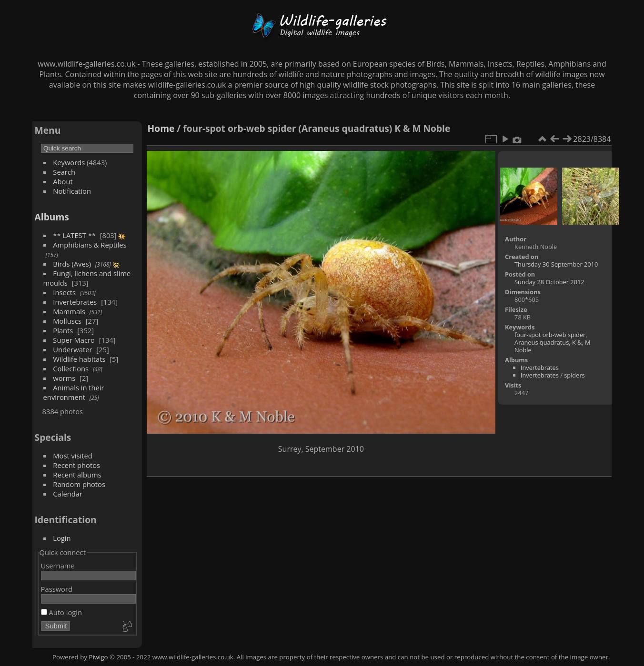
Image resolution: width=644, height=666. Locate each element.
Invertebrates (75, 302)
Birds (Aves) (72, 264)
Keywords (69, 162)
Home (161, 128)
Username (58, 566)
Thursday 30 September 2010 (556, 264)
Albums (52, 217)
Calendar (68, 494)
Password (57, 589)
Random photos (79, 484)
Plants (63, 330)
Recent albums (77, 475)
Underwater (72, 349)
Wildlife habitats (79, 359)
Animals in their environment (74, 392)
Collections (71, 368)
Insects (64, 292)
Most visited (73, 456)
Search (64, 172)
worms (64, 378)
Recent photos (76, 465)
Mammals (69, 311)
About (63, 181)
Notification (72, 191)
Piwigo (98, 657)
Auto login (61, 612)
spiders (574, 375)
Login (62, 538)
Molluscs (67, 321)
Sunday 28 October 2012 (549, 282)
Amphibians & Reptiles (90, 245)
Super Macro (74, 340)
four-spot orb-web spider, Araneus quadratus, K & (551, 338)
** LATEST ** (74, 235)
